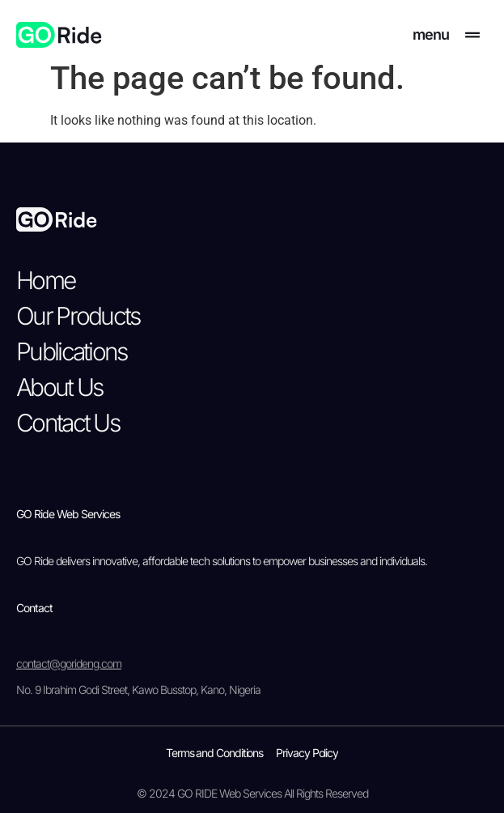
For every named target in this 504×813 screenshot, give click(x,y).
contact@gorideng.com (69, 673)
